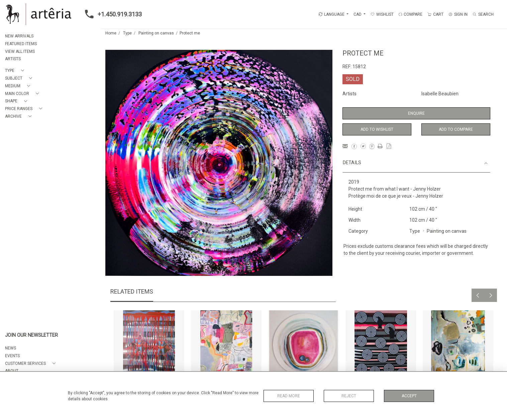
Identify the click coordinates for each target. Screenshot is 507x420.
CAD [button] (358, 14)
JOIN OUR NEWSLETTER (31, 335)
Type (127, 33)
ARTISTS (13, 59)
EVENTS (12, 356)
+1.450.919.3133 (111, 14)
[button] (16, 71)
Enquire (416, 113)
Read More (289, 396)
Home (111, 33)
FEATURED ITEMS (21, 44)
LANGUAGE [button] (331, 14)
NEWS (11, 348)
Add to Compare (456, 129)
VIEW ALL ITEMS (20, 51)
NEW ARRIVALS (19, 36)
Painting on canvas (156, 33)
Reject (349, 396)
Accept (409, 396)
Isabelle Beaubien (440, 94)
